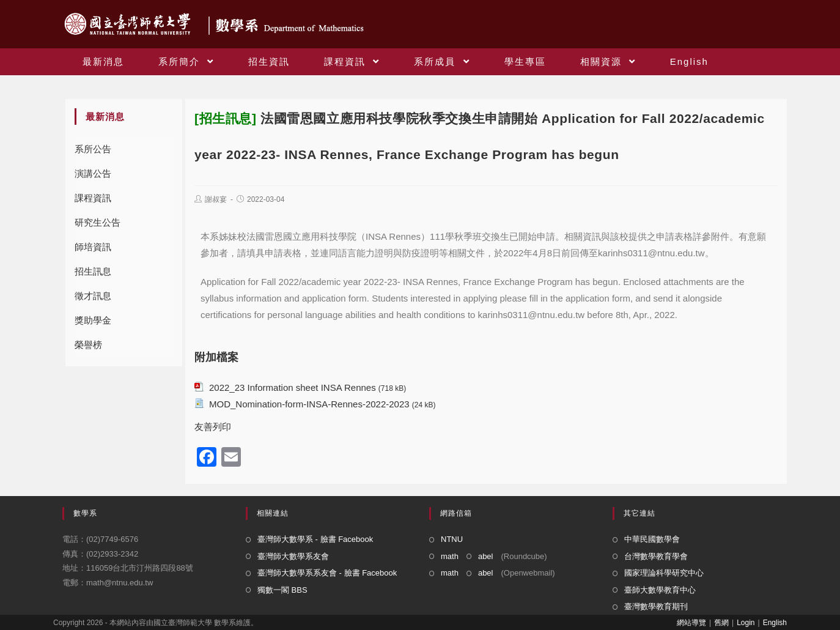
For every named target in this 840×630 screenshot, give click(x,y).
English (775, 623)
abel (486, 556)
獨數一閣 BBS (282, 590)
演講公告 (93, 173)
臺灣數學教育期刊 (656, 606)
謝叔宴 (216, 199)
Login (746, 623)
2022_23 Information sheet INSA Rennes (293, 387)
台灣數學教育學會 (656, 556)
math (450, 556)
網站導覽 (691, 623)
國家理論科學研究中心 (664, 573)
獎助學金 (93, 320)
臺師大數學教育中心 (660, 590)
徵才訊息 (93, 296)
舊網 (721, 623)
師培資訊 (93, 247)
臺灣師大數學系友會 (293, 556)
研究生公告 (98, 222)
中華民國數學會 (652, 539)
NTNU (452, 539)
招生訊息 (93, 271)
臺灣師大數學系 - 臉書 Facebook (315, 539)
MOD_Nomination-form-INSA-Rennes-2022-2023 (309, 404)
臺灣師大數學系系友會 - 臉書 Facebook (327, 573)
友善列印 (213, 427)
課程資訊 (93, 198)
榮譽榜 (88, 345)
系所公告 (93, 149)
